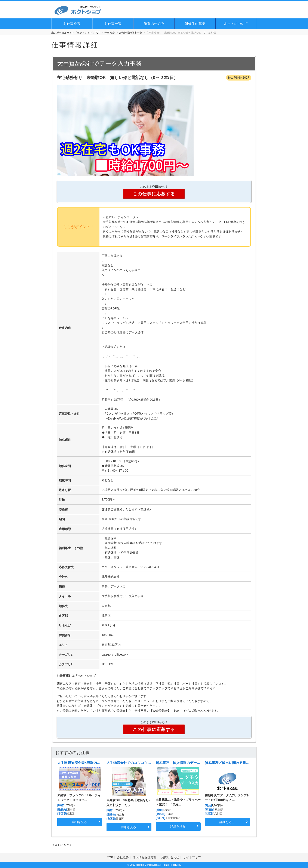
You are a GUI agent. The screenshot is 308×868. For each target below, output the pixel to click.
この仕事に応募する (154, 194)
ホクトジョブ (87, 676)
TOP (110, 857)
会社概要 (123, 857)
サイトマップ (192, 857)
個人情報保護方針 (145, 857)
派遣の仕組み (154, 24)
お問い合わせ (170, 857)
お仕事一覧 (113, 24)
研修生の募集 (195, 24)
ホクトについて (236, 24)
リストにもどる (62, 845)
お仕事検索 (72, 24)
